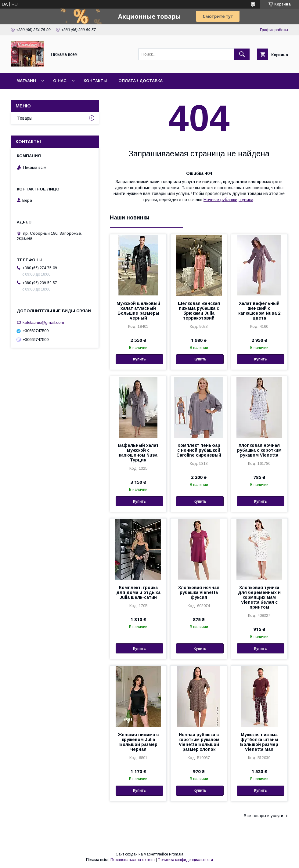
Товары (25, 118)
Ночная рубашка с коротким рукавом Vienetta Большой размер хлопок (199, 742)
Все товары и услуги (263, 816)
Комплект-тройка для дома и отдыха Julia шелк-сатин (138, 592)
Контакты (95, 81)
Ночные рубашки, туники (228, 200)
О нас (60, 81)
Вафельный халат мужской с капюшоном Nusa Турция (138, 453)
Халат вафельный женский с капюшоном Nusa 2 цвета (259, 311)
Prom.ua (176, 854)
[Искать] (242, 54)
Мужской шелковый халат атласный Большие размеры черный (138, 311)
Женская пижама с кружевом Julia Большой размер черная (138, 742)
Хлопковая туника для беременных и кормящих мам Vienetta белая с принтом (259, 597)
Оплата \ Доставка (140, 81)
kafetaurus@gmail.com (43, 322)
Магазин (26, 81)
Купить (139, 359)
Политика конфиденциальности (185, 860)
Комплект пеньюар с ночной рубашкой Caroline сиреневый (199, 450)
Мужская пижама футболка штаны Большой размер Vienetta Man (259, 742)
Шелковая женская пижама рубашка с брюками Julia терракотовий (199, 311)
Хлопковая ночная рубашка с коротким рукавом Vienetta (259, 450)
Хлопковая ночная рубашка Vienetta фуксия (199, 592)
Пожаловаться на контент (133, 860)
